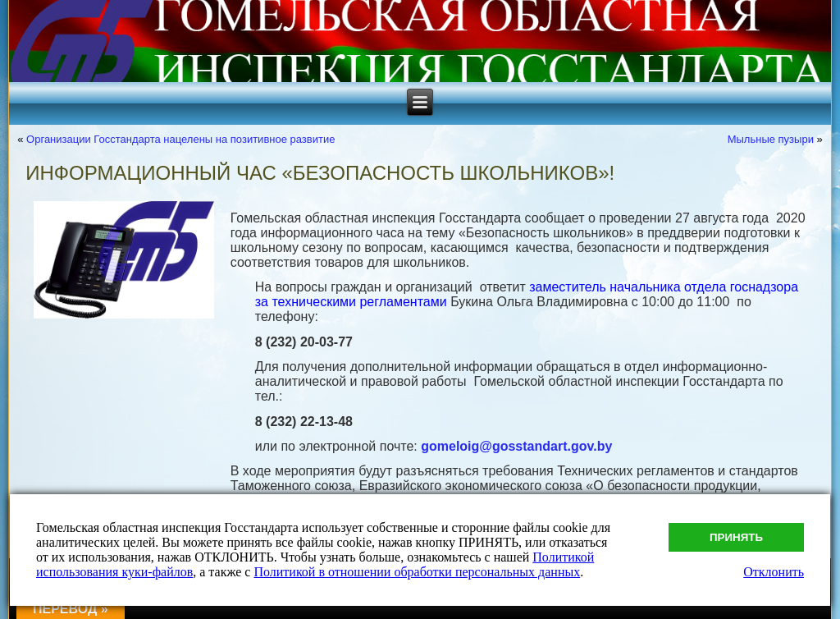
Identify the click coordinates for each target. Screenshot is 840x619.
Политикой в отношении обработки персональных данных (417, 572)
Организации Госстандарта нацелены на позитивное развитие (180, 139)
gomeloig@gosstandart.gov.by (516, 446)
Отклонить (774, 572)
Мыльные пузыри (771, 139)
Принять (736, 537)
